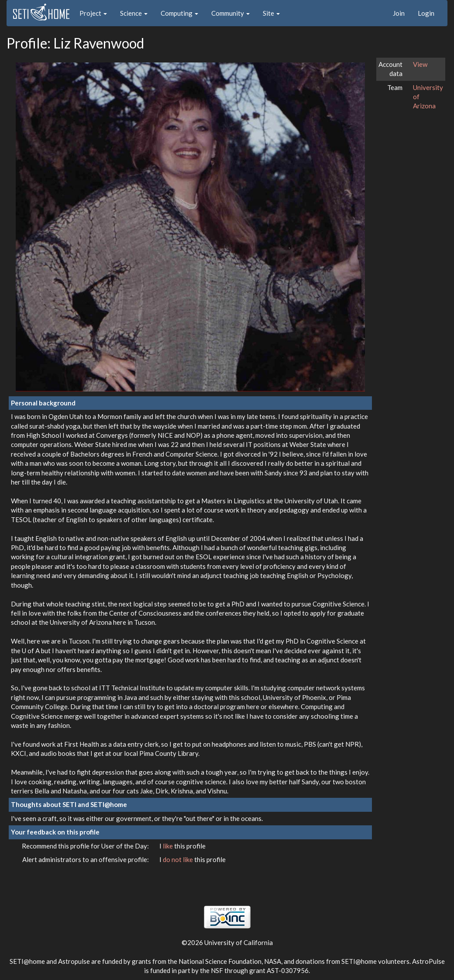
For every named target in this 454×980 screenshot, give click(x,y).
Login (426, 13)
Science (134, 13)
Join (399, 13)
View (420, 64)
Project (93, 13)
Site (271, 13)
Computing (179, 13)
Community (230, 13)
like (169, 846)
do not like (179, 859)
